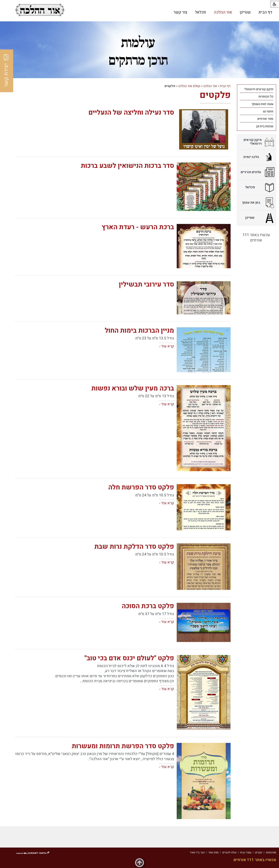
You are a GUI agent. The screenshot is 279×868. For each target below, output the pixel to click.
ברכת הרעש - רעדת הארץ (138, 227)
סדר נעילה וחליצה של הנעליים (131, 113)
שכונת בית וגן (265, 126)
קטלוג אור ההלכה (189, 86)
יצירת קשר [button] (6, 71)
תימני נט (268, 112)
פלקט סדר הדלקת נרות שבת (134, 547)
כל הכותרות (266, 97)
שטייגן (245, 12)
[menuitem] (265, 12)
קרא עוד (168, 346)
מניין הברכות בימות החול (139, 331)
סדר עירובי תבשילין (146, 284)
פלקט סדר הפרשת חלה (141, 487)
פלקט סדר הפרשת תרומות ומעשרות (123, 746)
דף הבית (265, 12)
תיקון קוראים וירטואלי (259, 89)
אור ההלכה (223, 12)
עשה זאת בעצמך (262, 104)
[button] (81, 12)
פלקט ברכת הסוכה (148, 606)
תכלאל (201, 12)
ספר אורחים (265, 119)
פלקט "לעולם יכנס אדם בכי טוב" (129, 658)
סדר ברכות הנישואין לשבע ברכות (127, 166)
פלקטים (215, 95)
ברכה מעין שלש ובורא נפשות (133, 388)
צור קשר (180, 12)
